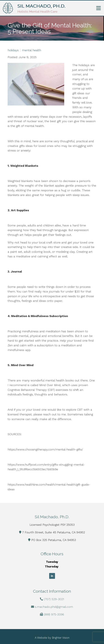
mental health (32, 50)
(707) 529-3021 (54, 599)
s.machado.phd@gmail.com (54, 607)
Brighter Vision (61, 638)
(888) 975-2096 (54, 614)
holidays (13, 50)
